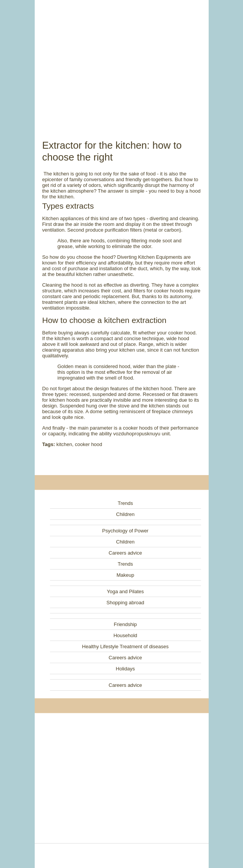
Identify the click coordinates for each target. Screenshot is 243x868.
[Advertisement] (122, 61)
